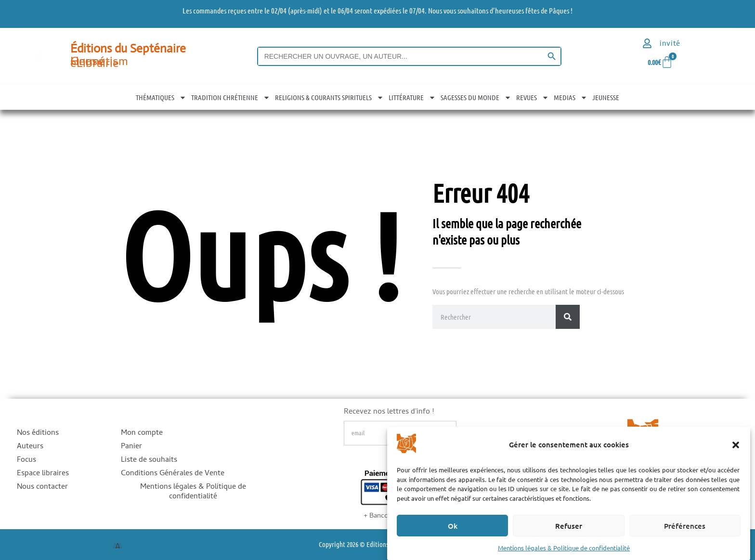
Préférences (685, 526)
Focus (26, 460)
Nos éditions (38, 433)
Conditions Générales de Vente (173, 474)
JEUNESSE (606, 97)
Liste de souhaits (149, 460)
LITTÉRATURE (412, 97)
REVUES (533, 97)
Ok (453, 526)
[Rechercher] (568, 317)
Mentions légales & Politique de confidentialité (564, 548)
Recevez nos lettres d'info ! (389, 413)
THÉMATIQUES (161, 97)
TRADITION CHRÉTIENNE (231, 97)
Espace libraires (43, 474)
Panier (131, 447)
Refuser (569, 526)
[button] (736, 445)
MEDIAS (571, 97)
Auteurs (30, 447)
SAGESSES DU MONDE (476, 97)
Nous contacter (42, 487)
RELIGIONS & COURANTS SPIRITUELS (329, 97)
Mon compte (142, 433)
